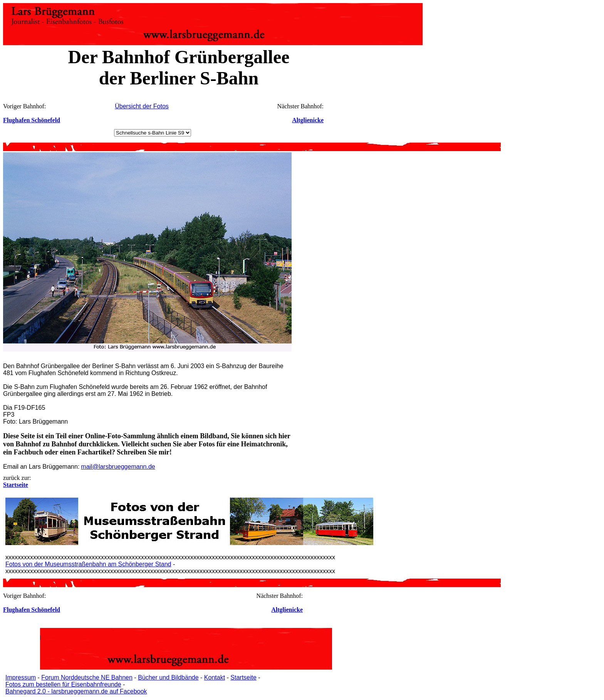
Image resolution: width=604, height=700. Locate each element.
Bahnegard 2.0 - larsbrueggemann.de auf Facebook (76, 691)
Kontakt (215, 677)
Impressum (21, 677)
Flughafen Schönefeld (32, 120)
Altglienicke (308, 120)
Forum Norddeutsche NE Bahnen (87, 677)
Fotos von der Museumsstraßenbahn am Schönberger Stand (88, 564)
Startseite (243, 677)
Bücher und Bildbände (168, 677)
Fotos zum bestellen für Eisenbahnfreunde (63, 684)
